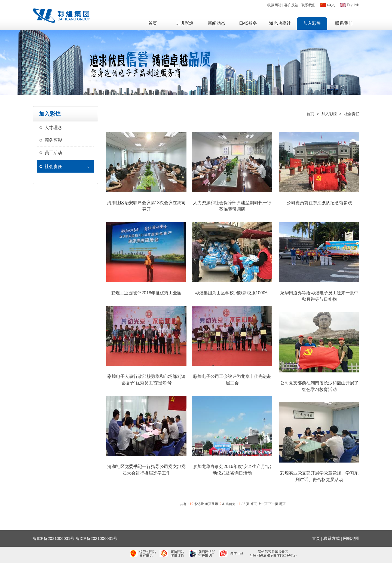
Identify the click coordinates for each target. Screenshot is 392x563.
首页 (310, 114)
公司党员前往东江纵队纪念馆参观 (319, 203)
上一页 (263, 504)
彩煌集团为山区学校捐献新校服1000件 (232, 293)
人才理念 (53, 128)
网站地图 (351, 538)
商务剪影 (53, 140)
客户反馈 (291, 5)
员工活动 (53, 153)
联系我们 (308, 5)
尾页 (282, 504)
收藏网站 (274, 5)
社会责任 (53, 166)
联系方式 (332, 538)
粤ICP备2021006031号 (97, 538)
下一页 (273, 504)
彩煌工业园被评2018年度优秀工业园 (146, 293)
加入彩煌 (329, 114)
